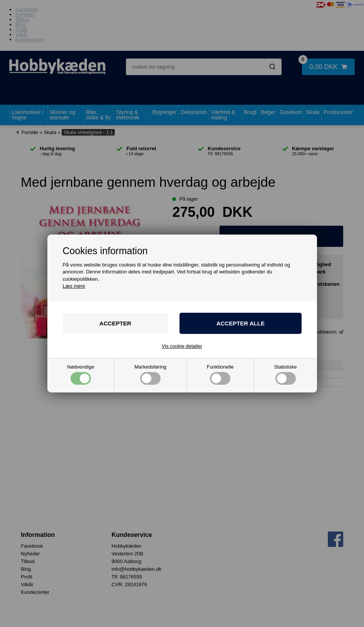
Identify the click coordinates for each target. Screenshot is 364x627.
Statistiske (285, 375)
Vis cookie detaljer (182, 346)
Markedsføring (150, 375)
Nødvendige (81, 375)
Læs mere (74, 286)
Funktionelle (220, 375)
